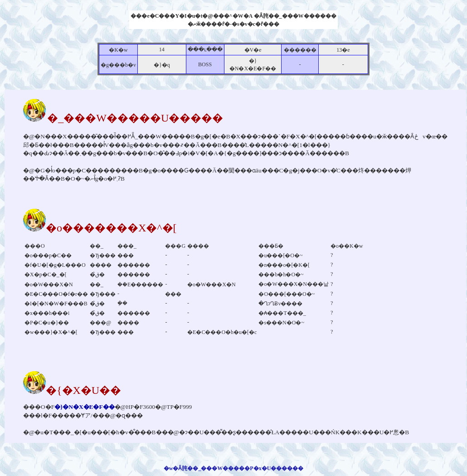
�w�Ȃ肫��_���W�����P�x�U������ (234, 468)
